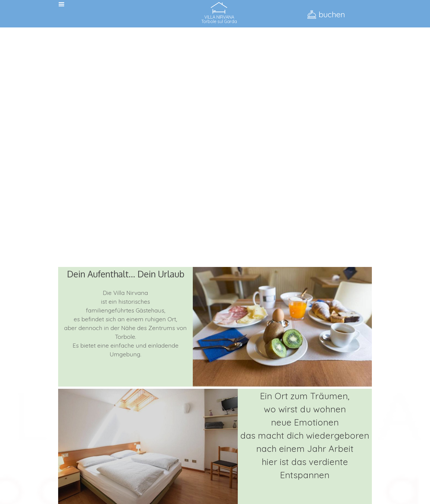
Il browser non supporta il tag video (215, 157)
